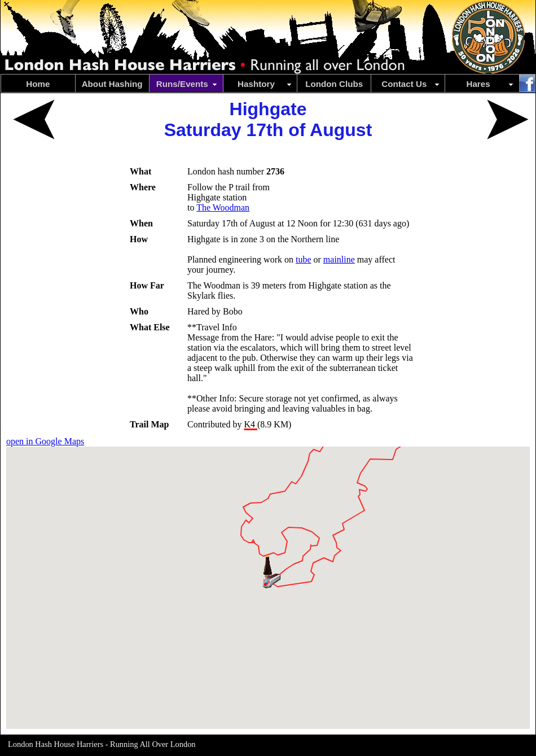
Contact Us (411, 84)
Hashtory (265, 84)
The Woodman (223, 207)
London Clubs (334, 84)
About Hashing (112, 84)
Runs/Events (188, 84)
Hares (490, 84)
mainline (339, 259)
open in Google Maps (45, 441)
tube (304, 259)
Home (38, 84)
